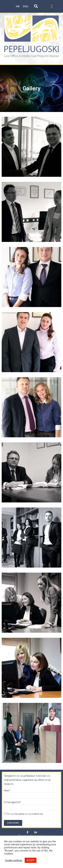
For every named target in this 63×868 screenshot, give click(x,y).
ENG (26, 6)
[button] (52, 6)
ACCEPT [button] (31, 860)
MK (18, 6)
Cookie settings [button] (14, 860)
